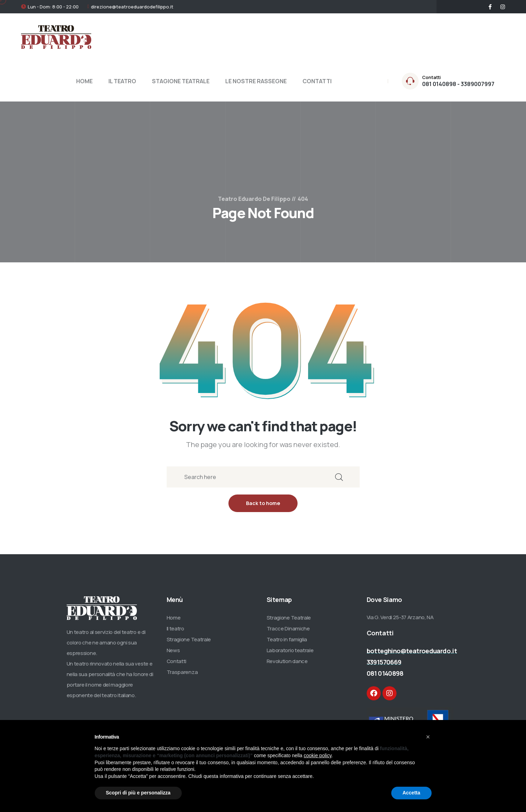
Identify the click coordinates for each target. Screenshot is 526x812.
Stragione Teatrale (189, 639)
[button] (428, 737)
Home (174, 618)
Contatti (177, 661)
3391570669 (384, 662)
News (173, 650)
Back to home (263, 503)
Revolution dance (287, 661)
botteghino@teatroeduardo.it (412, 651)
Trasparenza (182, 672)
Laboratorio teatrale (290, 650)
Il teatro (175, 628)
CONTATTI (317, 81)
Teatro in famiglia (287, 639)
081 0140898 (385, 673)
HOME (84, 81)
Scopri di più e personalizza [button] (138, 793)
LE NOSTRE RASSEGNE (256, 81)
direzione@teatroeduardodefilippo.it (132, 7)
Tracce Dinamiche (288, 628)
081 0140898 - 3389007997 (458, 84)
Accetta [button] (411, 793)
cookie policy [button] (317, 755)
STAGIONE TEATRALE (181, 81)
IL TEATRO (122, 81)
